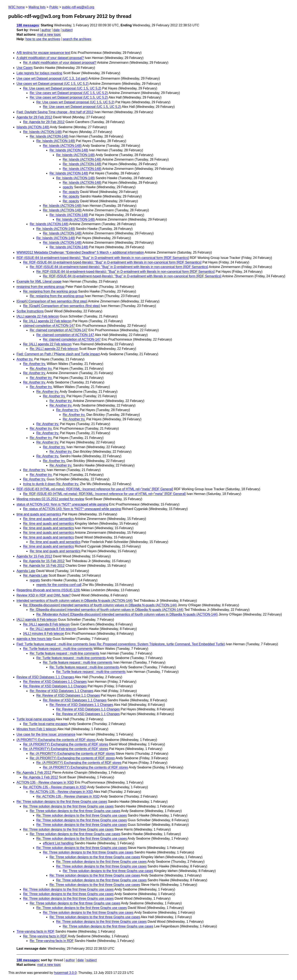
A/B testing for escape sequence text (43, 53)
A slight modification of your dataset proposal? (50, 58)
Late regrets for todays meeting (39, 73)
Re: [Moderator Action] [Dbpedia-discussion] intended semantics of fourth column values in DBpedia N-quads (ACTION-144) (127, 614)
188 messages (28, 25)
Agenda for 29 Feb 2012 (34, 117)
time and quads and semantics (39, 514)
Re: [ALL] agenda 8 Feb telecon (46, 624)
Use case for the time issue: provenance (46, 734)
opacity (68, 187)
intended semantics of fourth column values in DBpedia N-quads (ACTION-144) (75, 601)
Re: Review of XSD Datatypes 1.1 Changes (55, 682)
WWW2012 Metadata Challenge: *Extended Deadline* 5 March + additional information (80, 252)
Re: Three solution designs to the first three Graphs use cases (62, 802)
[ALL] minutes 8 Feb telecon (44, 634)
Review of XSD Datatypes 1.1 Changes (45, 677)
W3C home (16, 7)
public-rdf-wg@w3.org (78, 7)
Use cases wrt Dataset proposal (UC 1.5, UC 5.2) (52, 84)
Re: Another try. (34, 364)
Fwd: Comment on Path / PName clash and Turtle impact (58, 354)
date (56, 30)
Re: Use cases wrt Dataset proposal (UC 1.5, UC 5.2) (62, 88)
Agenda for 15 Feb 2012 (34, 556)
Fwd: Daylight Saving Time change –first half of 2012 (55, 112)
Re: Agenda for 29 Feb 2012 (44, 122)
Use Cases (25, 68)
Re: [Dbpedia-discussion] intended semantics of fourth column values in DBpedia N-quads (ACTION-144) (100, 605)
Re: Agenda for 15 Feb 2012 (44, 561)
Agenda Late (26, 571)
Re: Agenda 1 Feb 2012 (34, 773)
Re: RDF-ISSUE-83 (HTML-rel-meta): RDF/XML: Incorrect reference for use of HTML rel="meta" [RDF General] (104, 494)
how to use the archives (43, 39)
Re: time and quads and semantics (48, 519)
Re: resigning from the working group (50, 291)
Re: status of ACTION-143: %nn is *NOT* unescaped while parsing (72, 509)
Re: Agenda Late (35, 575)
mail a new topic (49, 35)
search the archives (77, 39)
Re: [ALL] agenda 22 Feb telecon (47, 321)
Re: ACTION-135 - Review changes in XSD (55, 787)
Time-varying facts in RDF (35, 931)
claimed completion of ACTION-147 (49, 326)
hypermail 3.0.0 (65, 973)
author (46, 30)
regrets (35, 580)
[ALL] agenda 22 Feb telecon (38, 316)
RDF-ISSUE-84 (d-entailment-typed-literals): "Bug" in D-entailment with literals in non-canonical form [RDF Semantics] (103, 258)
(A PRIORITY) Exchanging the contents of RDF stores (56, 740)
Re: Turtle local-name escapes (45, 724)
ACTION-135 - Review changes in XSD (45, 782)
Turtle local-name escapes (36, 719)
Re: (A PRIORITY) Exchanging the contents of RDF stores (66, 744)
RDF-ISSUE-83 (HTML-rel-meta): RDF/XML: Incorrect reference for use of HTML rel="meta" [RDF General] (95, 489)
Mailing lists (37, 7)
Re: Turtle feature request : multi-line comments (58, 649)
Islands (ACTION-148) (33, 127)
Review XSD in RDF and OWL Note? (44, 595)
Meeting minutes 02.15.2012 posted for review (50, 499)
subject (67, 30)
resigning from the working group (41, 287)
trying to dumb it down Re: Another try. (51, 484)
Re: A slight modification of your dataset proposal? (60, 63)
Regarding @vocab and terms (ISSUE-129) (48, 590)
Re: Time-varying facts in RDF (45, 936)
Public (54, 7)
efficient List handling (58, 843)
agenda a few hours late (34, 639)
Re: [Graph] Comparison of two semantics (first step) (62, 306)
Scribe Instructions (30, 311)
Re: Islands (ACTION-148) (42, 132)
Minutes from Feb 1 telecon (37, 729)
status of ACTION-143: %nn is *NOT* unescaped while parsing (62, 504)
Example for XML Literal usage (39, 281)
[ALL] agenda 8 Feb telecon (37, 620)
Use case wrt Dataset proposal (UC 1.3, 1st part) (52, 78)
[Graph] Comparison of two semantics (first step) (52, 301)
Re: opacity (71, 192)
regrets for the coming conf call (59, 585)
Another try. (25, 359)
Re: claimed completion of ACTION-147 (59, 330)
